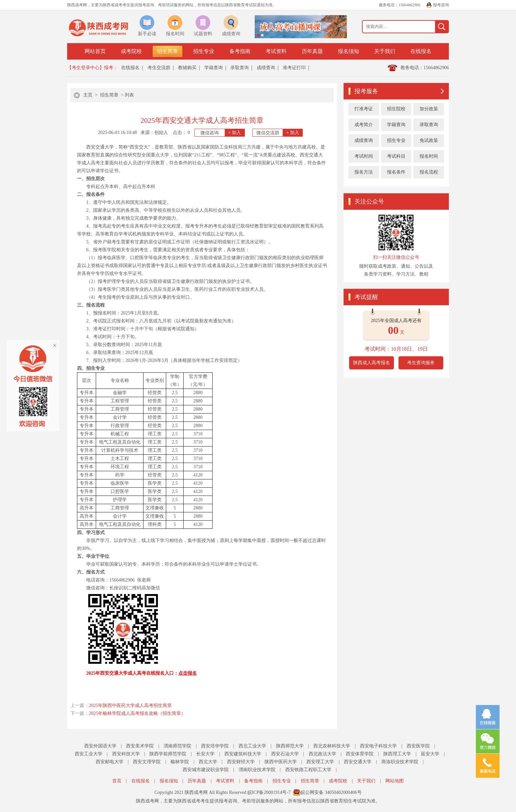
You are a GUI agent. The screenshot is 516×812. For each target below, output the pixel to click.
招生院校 (396, 109)
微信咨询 (222, 133)
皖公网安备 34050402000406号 (331, 792)
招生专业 (204, 51)
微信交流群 (280, 133)
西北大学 (208, 762)
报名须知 (348, 51)
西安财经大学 (241, 762)
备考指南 (240, 51)
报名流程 (429, 172)
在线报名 (421, 51)
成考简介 (364, 125)
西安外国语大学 (100, 746)
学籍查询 (214, 68)
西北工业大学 (252, 746)
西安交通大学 (358, 762)
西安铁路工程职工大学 (308, 770)
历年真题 (312, 51)
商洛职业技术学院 (400, 762)
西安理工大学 (320, 762)
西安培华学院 (215, 746)
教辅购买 (187, 68)
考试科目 (396, 156)
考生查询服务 (421, 363)
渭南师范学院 (177, 746)
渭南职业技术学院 (257, 770)
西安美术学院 (140, 746)
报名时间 (429, 156)
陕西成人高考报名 (372, 363)
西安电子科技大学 (378, 746)
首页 (117, 781)
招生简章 (168, 51)
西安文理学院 (147, 762)
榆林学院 (180, 762)
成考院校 (131, 51)
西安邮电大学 (110, 762)
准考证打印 (294, 68)
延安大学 (430, 754)
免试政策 (429, 140)
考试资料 (276, 51)
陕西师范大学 (290, 746)
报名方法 (364, 172)
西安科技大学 (126, 754)
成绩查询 (266, 68)
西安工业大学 (89, 754)
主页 (88, 95)
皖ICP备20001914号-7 (269, 792)
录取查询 (240, 68)
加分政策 (429, 109)
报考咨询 (441, 5)
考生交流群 (159, 68)
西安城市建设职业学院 (206, 770)
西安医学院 (418, 746)
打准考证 (364, 109)
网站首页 (95, 51)
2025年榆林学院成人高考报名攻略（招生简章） (137, 713)
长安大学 (205, 754)
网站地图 (395, 781)
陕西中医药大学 (281, 762)
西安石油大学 (285, 754)
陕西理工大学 (397, 754)
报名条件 (396, 172)
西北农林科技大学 (332, 746)
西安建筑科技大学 (243, 754)
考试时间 (364, 156)
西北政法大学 (322, 754)
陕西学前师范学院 (168, 754)
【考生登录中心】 (86, 68)
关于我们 (385, 51)
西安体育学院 (360, 754)
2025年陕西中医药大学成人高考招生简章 (130, 705)
